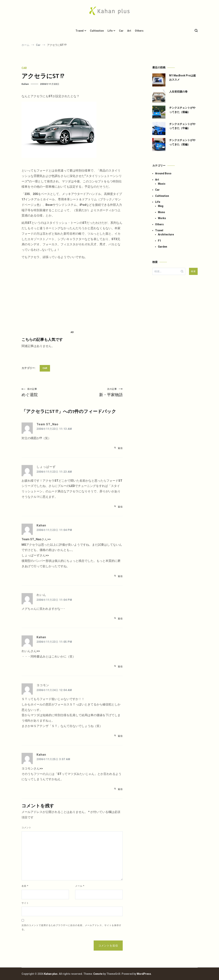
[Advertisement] (72, 295)
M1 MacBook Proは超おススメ (182, 78)
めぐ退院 (47, 392)
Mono (161, 212)
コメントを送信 (108, 946)
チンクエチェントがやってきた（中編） (182, 126)
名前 (25, 886)
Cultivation (97, 31)
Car (121, 31)
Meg (161, 206)
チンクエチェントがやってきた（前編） (182, 142)
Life (110, 31)
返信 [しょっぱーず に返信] (120, 507)
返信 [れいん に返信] (120, 619)
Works (162, 218)
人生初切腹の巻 (178, 92)
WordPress (144, 974)
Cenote (98, 974)
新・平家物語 (97, 392)
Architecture (166, 234)
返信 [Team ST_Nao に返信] (120, 448)
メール (80, 886)
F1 (159, 241)
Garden (163, 247)
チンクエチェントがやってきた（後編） (182, 110)
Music (162, 184)
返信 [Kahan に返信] (120, 576)
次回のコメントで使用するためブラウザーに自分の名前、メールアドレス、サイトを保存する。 (71, 927)
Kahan (25, 84)
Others (139, 31)
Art (129, 31)
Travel (80, 31)
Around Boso (163, 173)
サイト (25, 903)
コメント (26, 828)
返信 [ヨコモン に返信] (120, 736)
